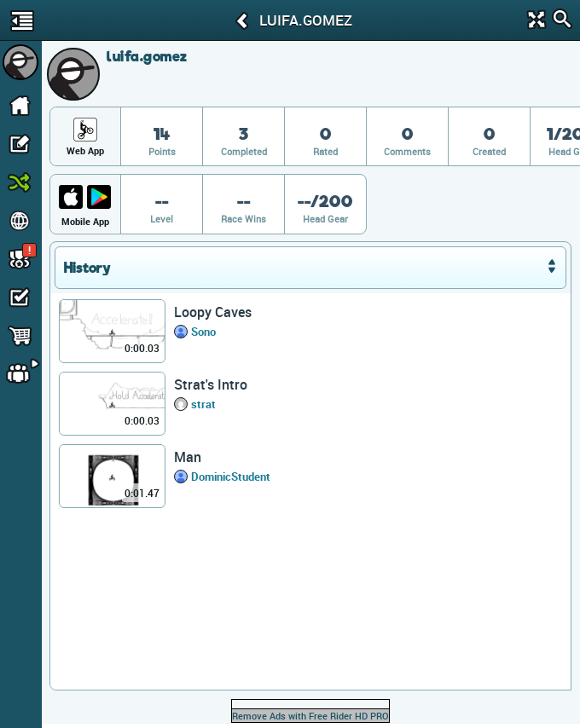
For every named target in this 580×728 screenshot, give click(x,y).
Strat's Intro (211, 384)
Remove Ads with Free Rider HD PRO (310, 716)
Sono (203, 332)
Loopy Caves (213, 312)
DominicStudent (231, 477)
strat (203, 404)
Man (188, 457)
